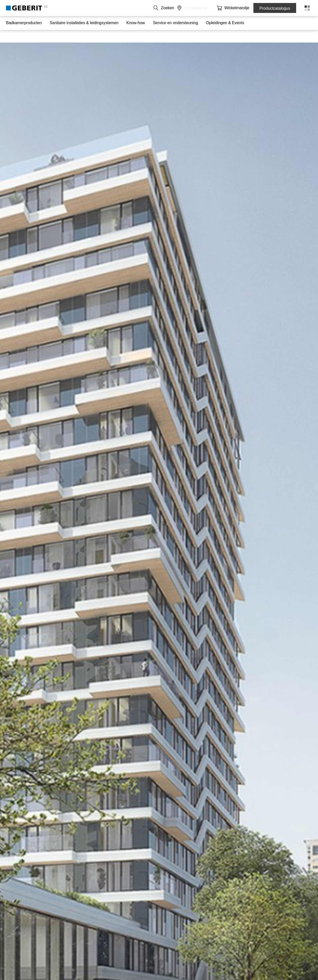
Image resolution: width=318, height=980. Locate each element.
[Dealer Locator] (233, 8)
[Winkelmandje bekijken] (242, 8)
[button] (223, 8)
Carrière (204, 8)
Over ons (185, 8)
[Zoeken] (223, 8)
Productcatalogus (275, 8)
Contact (167, 8)
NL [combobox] (150, 8)
